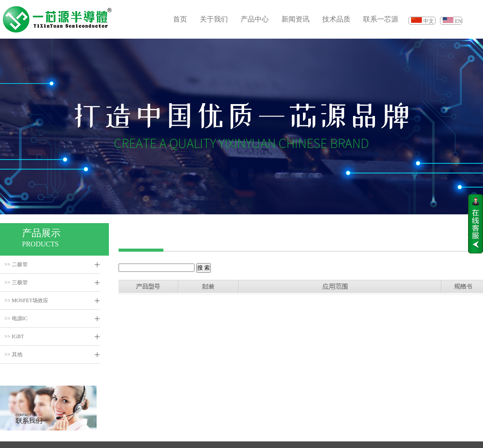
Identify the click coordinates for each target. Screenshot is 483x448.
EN (458, 21)
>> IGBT (14, 336)
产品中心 (255, 19)
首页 (180, 19)
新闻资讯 (296, 19)
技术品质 (336, 19)
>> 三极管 (16, 282)
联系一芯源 (381, 19)
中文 (429, 21)
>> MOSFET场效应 (26, 300)
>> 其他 (13, 354)
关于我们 (214, 19)
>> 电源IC (16, 318)
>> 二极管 (16, 264)
